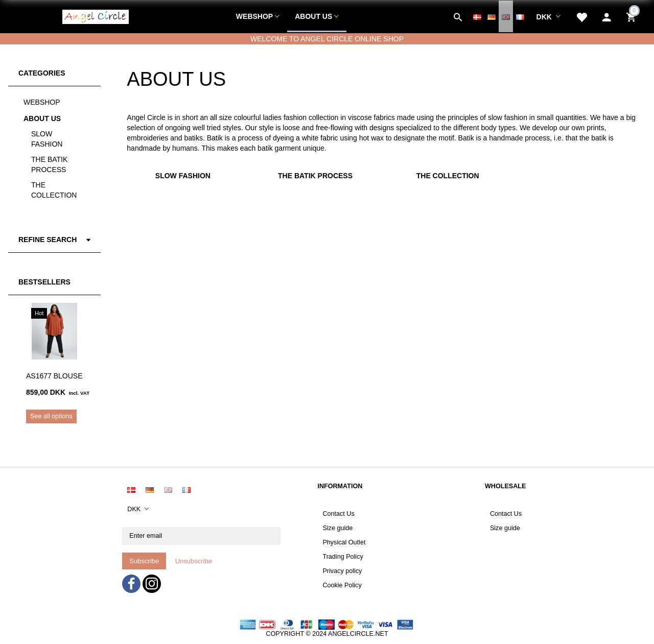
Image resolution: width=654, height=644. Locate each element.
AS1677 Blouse (54, 376)
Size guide (337, 528)
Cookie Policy (342, 585)
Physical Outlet (344, 542)
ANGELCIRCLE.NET (358, 634)
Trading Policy (343, 557)
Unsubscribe (194, 561)
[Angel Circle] (96, 15)
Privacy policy (342, 571)
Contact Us (338, 514)
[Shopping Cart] (632, 16)
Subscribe (144, 561)
